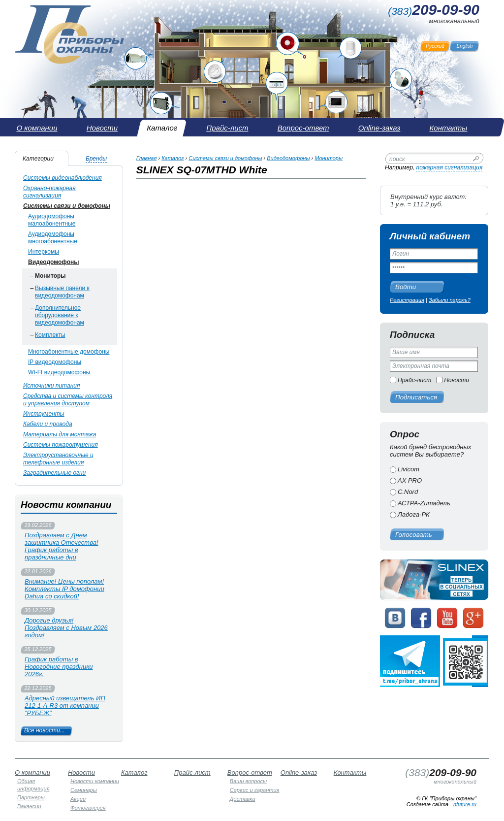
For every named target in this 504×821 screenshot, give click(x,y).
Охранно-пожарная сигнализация (49, 192)
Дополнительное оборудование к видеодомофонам (60, 315)
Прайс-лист (414, 380)
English (465, 46)
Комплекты (50, 335)
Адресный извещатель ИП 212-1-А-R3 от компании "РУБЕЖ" (65, 706)
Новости (457, 380)
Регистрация (407, 300)
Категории (38, 159)
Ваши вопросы (248, 781)
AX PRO (410, 480)
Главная (147, 158)
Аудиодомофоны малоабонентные (52, 220)
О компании (32, 772)
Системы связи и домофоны (67, 206)
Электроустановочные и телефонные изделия (58, 459)
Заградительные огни (54, 473)
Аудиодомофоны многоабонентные (53, 238)
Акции (78, 799)
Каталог (173, 158)
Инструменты (44, 414)
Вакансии (29, 806)
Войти (406, 287)
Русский (435, 46)
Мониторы (50, 276)
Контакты (350, 772)
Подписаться (416, 397)
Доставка (243, 799)
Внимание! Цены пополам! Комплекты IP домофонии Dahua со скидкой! (64, 589)
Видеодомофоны (54, 262)
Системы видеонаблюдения (63, 178)
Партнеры (31, 797)
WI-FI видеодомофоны (59, 372)
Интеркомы (44, 252)
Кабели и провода (48, 424)
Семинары (84, 790)
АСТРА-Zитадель (424, 503)
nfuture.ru (465, 804)
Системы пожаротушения (61, 445)
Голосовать (414, 535)
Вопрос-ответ (250, 772)
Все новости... (45, 730)
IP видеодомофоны (55, 362)
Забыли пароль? (450, 300)
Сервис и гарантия (255, 790)
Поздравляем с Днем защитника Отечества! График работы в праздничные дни (62, 546)
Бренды (96, 159)
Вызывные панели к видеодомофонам (62, 292)
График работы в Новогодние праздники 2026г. (59, 667)
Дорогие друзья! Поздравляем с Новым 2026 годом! (66, 628)
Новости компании (95, 781)
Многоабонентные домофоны (69, 352)
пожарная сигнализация (449, 167)
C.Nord (408, 492)
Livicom (409, 469)
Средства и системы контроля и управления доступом (68, 400)
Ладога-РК (414, 514)
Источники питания (51, 386)
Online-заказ (299, 772)
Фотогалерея (88, 808)
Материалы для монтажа (60, 434)
